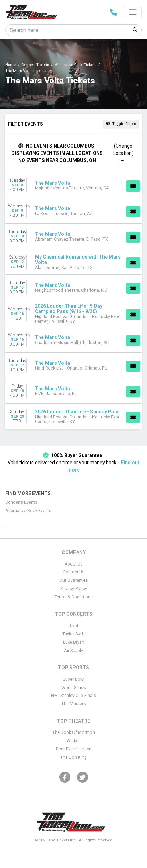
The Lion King (73, 757)
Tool (74, 626)
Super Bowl (74, 679)
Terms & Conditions (74, 597)
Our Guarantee (73, 580)
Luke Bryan (74, 642)
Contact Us (74, 572)
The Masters (74, 704)
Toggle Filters (121, 124)
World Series (74, 688)
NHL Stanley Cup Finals (73, 696)
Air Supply (73, 651)
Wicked (74, 741)
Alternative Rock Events (28, 511)
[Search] (67, 30)
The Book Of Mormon (74, 732)
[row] (73, 185)
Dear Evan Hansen (74, 749)
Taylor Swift (74, 634)
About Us (74, 564)
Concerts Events (21, 502)
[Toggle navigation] (133, 12)
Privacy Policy (74, 589)
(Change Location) (123, 153)
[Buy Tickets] (133, 186)
